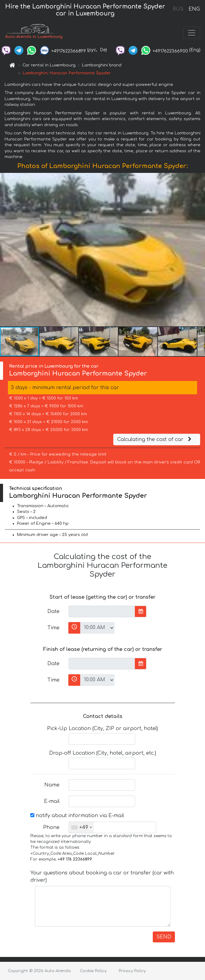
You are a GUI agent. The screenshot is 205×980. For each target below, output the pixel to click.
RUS (178, 9)
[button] (200, 250)
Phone (51, 827)
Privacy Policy (132, 971)
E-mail (52, 801)
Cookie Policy (93, 971)
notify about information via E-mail (77, 816)
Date (53, 611)
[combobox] (81, 827)
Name (52, 785)
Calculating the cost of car (155, 439)
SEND (164, 937)
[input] (102, 611)
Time (53, 628)
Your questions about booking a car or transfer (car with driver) (102, 877)
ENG (194, 9)
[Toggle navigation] (192, 33)
